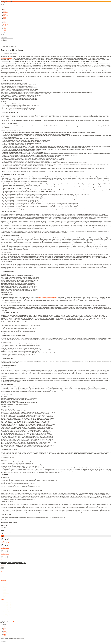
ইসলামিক (5, 16)
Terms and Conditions (10, 46)
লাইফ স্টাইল (6, 594)
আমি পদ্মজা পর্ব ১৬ (5, 551)
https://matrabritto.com (6, 58)
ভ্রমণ (4, 17)
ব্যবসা (5, 14)
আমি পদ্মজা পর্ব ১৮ (5, 539)
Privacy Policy (7, 614)
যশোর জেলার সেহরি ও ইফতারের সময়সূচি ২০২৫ (13, 563)
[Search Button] (14, 3)
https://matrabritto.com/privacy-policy (48, 297)
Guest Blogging (7, 616)
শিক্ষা (4, 595)
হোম (4, 10)
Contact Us (6, 611)
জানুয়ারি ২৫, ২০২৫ (5, 560)
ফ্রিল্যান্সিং (5, 13)
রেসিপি (5, 19)
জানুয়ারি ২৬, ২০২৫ (5, 542)
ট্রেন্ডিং (5, 11)
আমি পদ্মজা (6, 583)
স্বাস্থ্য (4, 597)
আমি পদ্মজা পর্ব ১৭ (5, 545)
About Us (6, 610)
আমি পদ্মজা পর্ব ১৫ (5, 557)
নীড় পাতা (3, 46)
